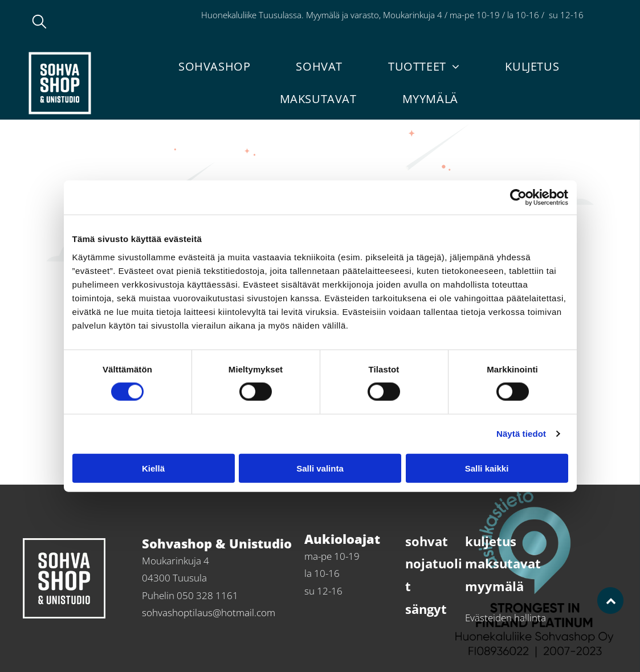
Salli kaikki (487, 468)
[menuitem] (214, 66)
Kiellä (153, 468)
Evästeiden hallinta (506, 618)
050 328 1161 (207, 595)
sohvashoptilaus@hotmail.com (209, 612)
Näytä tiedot (521, 434)
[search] (39, 23)
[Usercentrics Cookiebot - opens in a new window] (518, 198)
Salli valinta (320, 468)
